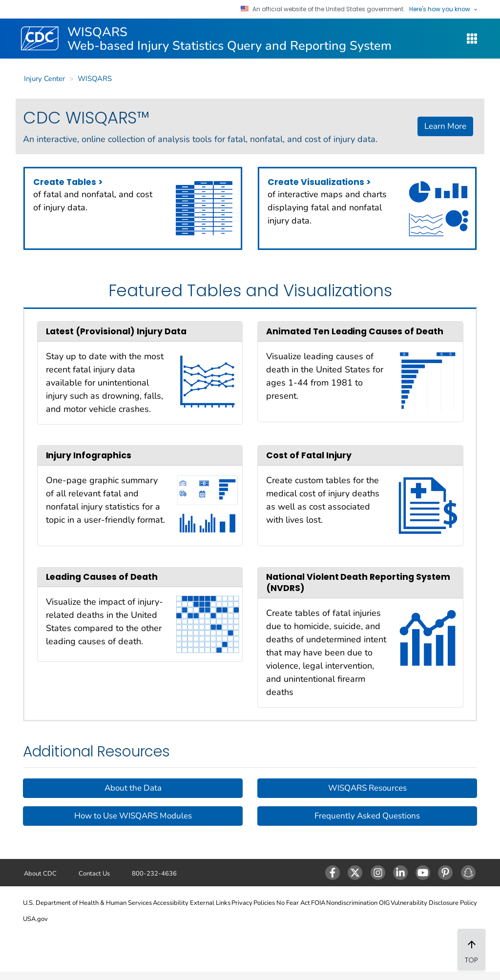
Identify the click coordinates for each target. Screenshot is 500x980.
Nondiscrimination (352, 903)
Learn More (445, 126)
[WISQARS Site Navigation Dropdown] (472, 39)
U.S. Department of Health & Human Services (87, 903)
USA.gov (35, 919)
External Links (210, 903)
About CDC (40, 874)
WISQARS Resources (367, 788)
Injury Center (44, 79)
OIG (384, 903)
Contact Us (94, 874)
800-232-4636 (154, 874)
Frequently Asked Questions (367, 816)
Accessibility (171, 903)
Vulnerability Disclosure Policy (434, 903)
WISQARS (95, 79)
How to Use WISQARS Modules (133, 816)
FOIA (318, 903)
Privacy (242, 903)
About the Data (133, 788)
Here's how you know (443, 9)
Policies (264, 903)
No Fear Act (293, 903)
